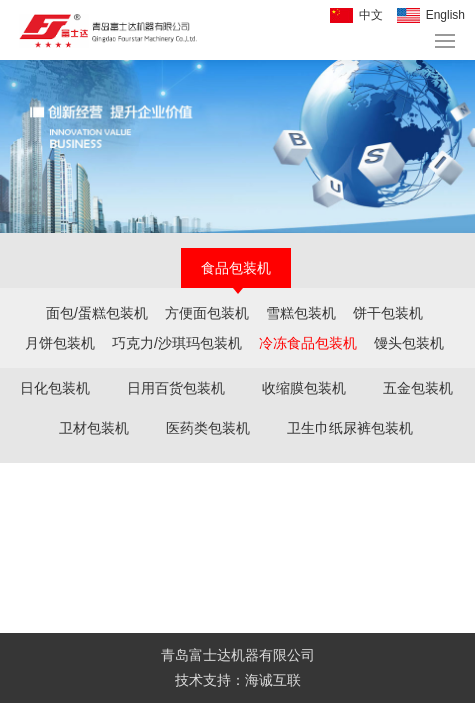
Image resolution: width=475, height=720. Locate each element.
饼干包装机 (388, 313)
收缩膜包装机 (304, 388)
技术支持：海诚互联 (238, 680)
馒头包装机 (409, 343)
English (445, 15)
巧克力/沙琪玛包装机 (177, 343)
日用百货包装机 (176, 388)
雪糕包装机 (301, 313)
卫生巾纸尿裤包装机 (350, 428)
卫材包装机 (94, 428)
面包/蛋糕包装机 (97, 313)
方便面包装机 (207, 313)
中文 (371, 15)
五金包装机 (418, 388)
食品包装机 (236, 268)
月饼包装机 (60, 343)
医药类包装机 (208, 428)
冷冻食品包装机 (308, 343)
